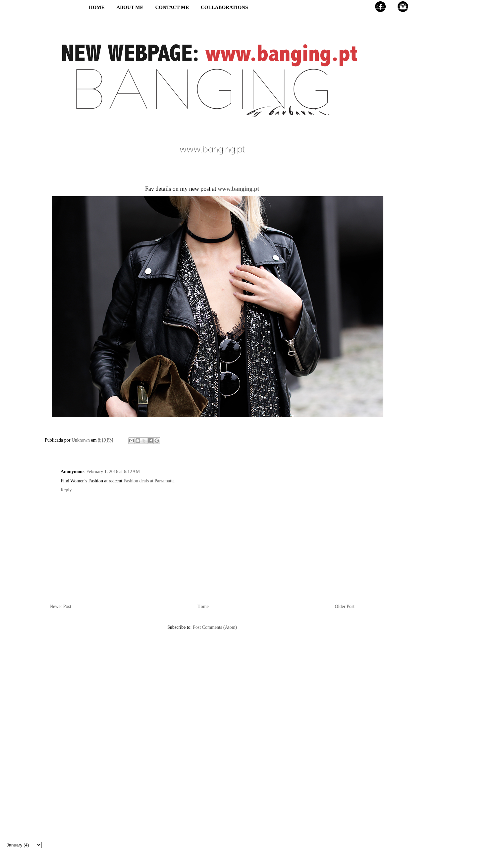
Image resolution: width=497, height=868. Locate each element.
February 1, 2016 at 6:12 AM (113, 472)
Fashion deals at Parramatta (149, 481)
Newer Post (60, 606)
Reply (66, 490)
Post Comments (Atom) (215, 627)
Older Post (345, 606)
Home (203, 606)
